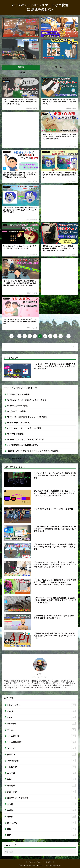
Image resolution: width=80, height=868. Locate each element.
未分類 (41, 804)
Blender (41, 711)
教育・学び (41, 792)
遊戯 (41, 829)
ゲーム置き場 (21, 72)
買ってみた (59, 67)
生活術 (41, 810)
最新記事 (21, 67)
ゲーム (41, 730)
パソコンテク (41, 761)
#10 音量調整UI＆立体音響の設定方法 (24, 445)
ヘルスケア (41, 767)
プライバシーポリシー (35, 862)
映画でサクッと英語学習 (41, 798)
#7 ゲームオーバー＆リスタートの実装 (24, 428)
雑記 (41, 835)
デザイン (41, 754)
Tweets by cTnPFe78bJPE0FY (16, 459)
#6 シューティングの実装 (18, 423)
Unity (41, 717)
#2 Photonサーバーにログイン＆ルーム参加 (27, 400)
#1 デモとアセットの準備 (18, 394)
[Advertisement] (20, 130)
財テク (41, 816)
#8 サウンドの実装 (15, 434)
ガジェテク (41, 723)
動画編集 (41, 785)
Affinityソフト (41, 705)
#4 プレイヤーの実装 (16, 411)
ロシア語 (41, 773)
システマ (41, 748)
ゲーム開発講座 (41, 742)
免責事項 (49, 862)
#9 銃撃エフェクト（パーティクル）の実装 (26, 440)
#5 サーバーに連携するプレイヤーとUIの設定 (27, 417)
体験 (41, 779)
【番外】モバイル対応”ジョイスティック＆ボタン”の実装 (33, 451)
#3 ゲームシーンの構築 (17, 406)
